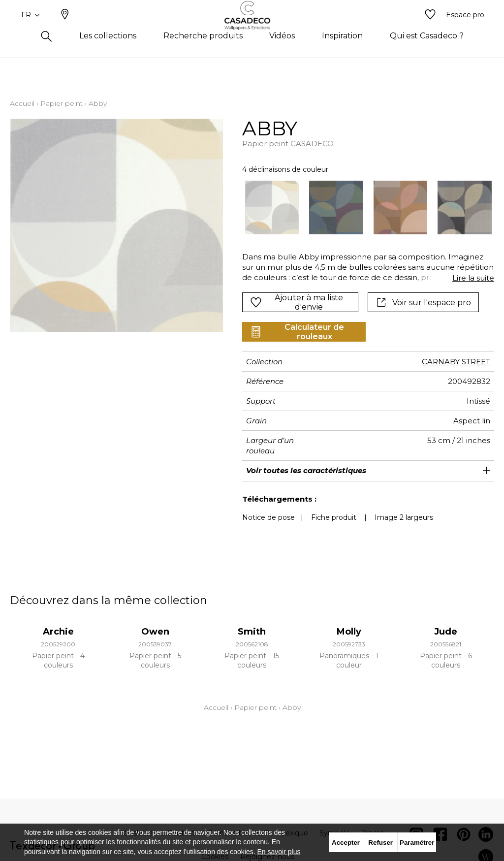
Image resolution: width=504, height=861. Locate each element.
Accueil (22, 103)
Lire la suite (473, 278)
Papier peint (62, 103)
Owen (155, 632)
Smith (252, 632)
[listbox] (363, 208)
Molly (349, 632)
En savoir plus (279, 852)
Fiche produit (334, 517)
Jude (446, 632)
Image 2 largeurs (404, 517)
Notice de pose (268, 517)
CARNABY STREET (456, 362)
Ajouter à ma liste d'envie (296, 302)
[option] (272, 208)
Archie (58, 632)
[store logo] (252, 31)
